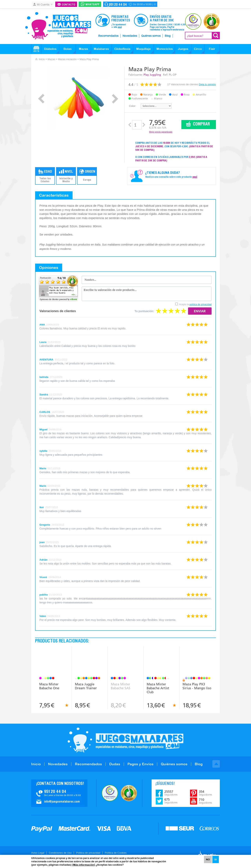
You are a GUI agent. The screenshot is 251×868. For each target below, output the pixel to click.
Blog (168, 36)
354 (205, 793)
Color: (132, 106)
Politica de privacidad (88, 853)
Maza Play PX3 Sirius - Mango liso (197, 686)
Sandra (44, 395)
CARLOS (45, 412)
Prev (41, 99)
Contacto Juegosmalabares (130, 4)
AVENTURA (46, 360)
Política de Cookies (116, 853)
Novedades (130, 36)
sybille (43, 451)
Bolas (68, 49)
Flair (212, 49)
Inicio (42, 59)
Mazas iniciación (67, 59)
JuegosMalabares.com (58, 26)
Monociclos (165, 49)
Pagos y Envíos (141, 764)
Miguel (43, 429)
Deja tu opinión (207, 84)
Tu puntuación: (144, 311)
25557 (171, 793)
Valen (43, 616)
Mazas (83, 49)
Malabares (101, 49)
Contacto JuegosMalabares (59, 793)
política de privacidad (201, 304)
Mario (43, 468)
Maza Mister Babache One (49, 686)
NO (208, 859)
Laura (43, 342)
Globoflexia (122, 49)
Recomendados (108, 36)
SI (216, 859)
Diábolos (50, 49)
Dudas (115, 764)
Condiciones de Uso (60, 853)
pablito (44, 595)
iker (42, 507)
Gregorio (45, 525)
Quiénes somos (151, 36)
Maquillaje (144, 49)
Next (115, 99)
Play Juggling (152, 75)
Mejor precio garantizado (161, 132)
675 (171, 801)
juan (42, 542)
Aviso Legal (38, 853)
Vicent (43, 577)
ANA (42, 325)
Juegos (183, 49)
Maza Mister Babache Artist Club (158, 688)
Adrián (43, 560)
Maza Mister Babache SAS (121, 686)
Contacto (69, 5)
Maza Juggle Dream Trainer (86, 686)
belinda (44, 377)
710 (205, 801)
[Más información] (84, 865)
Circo (198, 49)
